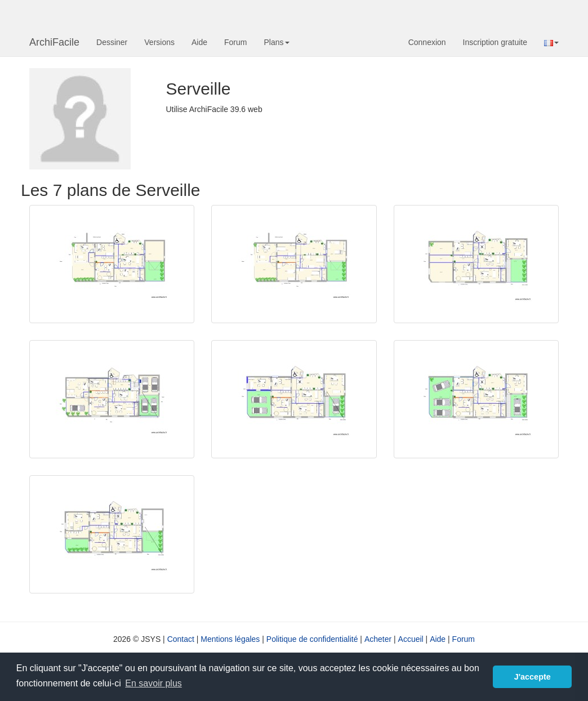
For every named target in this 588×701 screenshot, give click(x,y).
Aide (199, 42)
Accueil (411, 639)
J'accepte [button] (533, 677)
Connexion (427, 42)
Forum (235, 42)
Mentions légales (230, 639)
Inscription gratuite (495, 42)
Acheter (378, 639)
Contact (181, 639)
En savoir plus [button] (153, 683)
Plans (276, 42)
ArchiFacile (54, 42)
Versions (159, 42)
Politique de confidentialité (312, 639)
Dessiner (112, 42)
